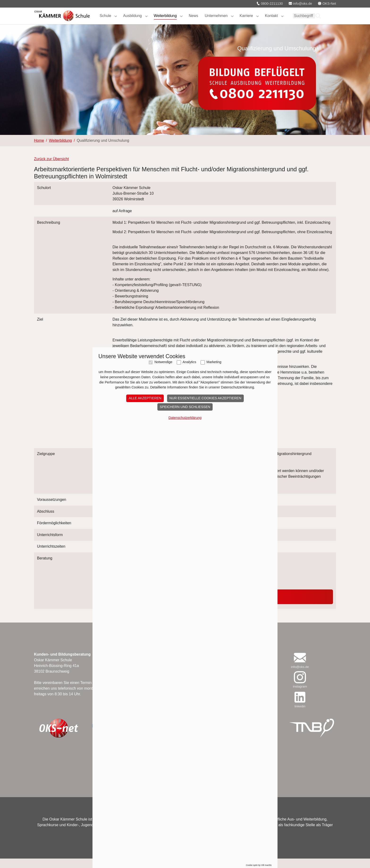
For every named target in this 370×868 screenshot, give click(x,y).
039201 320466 (126, 585)
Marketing (214, 616)
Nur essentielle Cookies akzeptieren (205, 652)
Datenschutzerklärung (185, 671)
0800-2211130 (270, 4)
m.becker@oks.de (128, 590)
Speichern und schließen (185, 660)
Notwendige (163, 616)
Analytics (189, 616)
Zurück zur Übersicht (51, 168)
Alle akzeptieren (145, 652)
